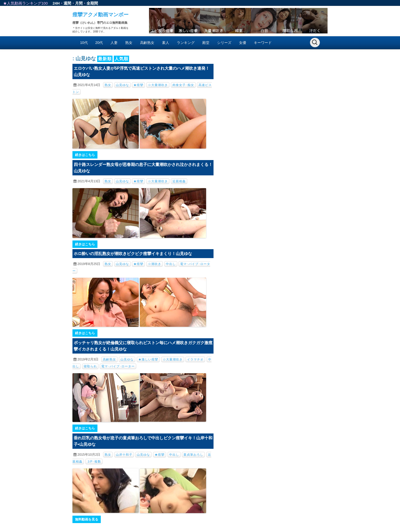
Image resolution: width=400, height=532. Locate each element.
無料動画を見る (87, 519)
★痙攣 (138, 85)
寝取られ (90, 366)
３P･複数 (94, 462)
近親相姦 (179, 181)
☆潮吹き (155, 264)
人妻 (114, 43)
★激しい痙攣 (148, 359)
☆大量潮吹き (158, 85)
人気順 (121, 59)
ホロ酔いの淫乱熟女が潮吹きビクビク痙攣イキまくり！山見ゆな (133, 254)
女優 (243, 43)
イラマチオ (195, 359)
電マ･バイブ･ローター (118, 366)
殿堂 (206, 43)
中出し (171, 264)
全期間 (92, 3)
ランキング (186, 43)
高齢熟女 (147, 43)
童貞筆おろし (193, 455)
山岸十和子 (124, 455)
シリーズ (224, 43)
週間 (67, 3)
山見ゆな (122, 85)
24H (56, 3)
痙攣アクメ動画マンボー (101, 15)
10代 (84, 43)
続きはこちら (85, 155)
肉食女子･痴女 (183, 85)
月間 (79, 3)
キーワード (263, 43)
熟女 (129, 43)
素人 (166, 43)
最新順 (105, 59)
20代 (99, 43)
